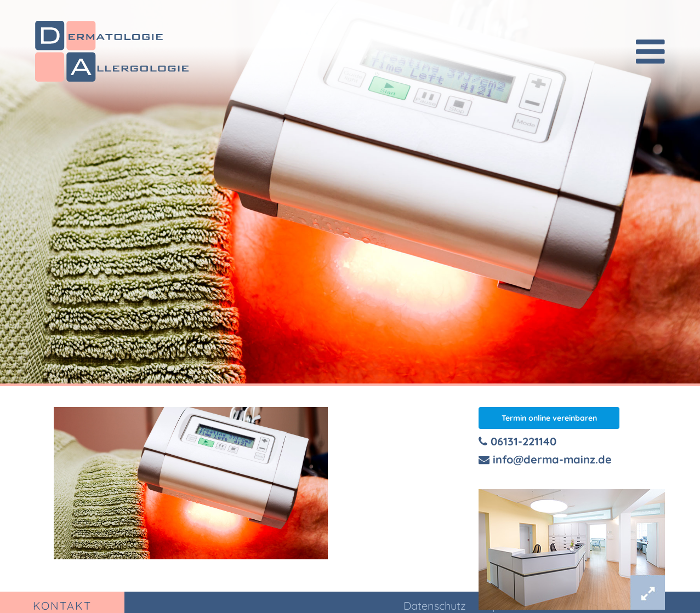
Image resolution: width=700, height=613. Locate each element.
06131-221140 (517, 441)
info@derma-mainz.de (545, 459)
